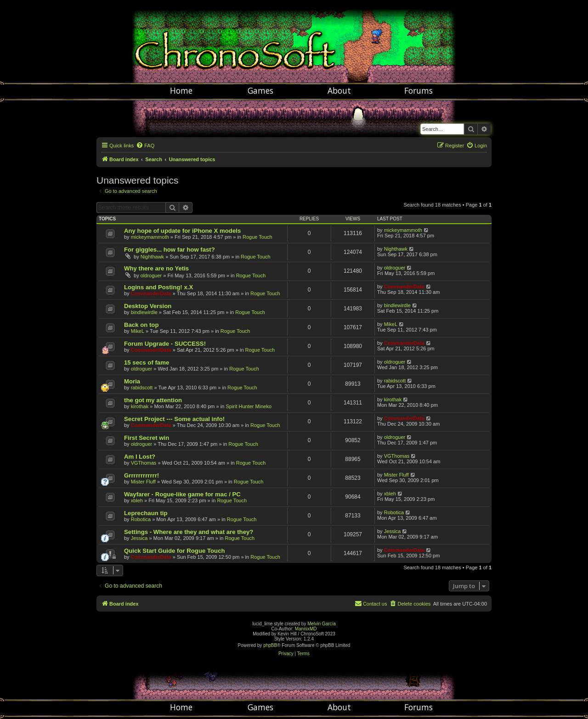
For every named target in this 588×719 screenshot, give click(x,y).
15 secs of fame (147, 362)
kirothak (140, 406)
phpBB (270, 645)
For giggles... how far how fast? (170, 250)
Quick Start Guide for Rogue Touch (175, 551)
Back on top (141, 325)
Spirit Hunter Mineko (249, 406)
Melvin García (322, 624)
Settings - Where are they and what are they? (189, 532)
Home (181, 90)
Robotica (141, 519)
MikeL (138, 331)
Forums (418, 90)
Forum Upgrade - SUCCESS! (165, 344)
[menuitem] (145, 146)
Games (260, 90)
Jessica (139, 538)
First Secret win (147, 438)
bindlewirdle (144, 312)
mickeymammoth (150, 237)
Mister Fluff (143, 482)
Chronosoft (294, 41)
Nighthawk (152, 257)
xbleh (137, 500)
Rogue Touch (257, 237)
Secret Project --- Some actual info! (174, 419)
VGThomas (144, 463)
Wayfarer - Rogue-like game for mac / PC (182, 494)
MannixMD (306, 629)
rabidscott (142, 388)
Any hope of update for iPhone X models (182, 231)
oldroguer (151, 275)
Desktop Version (148, 306)
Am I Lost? (140, 457)
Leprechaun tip (146, 513)
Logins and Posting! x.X (158, 287)
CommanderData (151, 293)
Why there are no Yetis (156, 268)
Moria (132, 381)
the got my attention (153, 400)
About (339, 90)
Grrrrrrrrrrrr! (141, 475)
